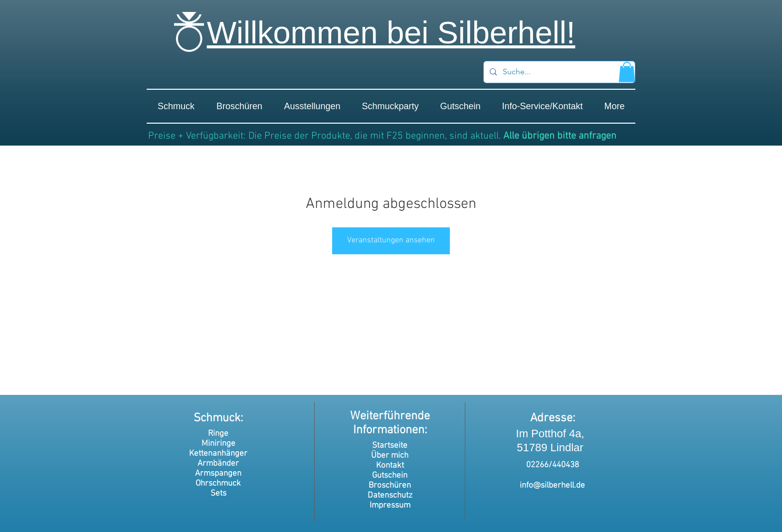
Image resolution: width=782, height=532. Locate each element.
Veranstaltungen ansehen (391, 240)
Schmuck (217, 418)
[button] (627, 72)
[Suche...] (558, 72)
